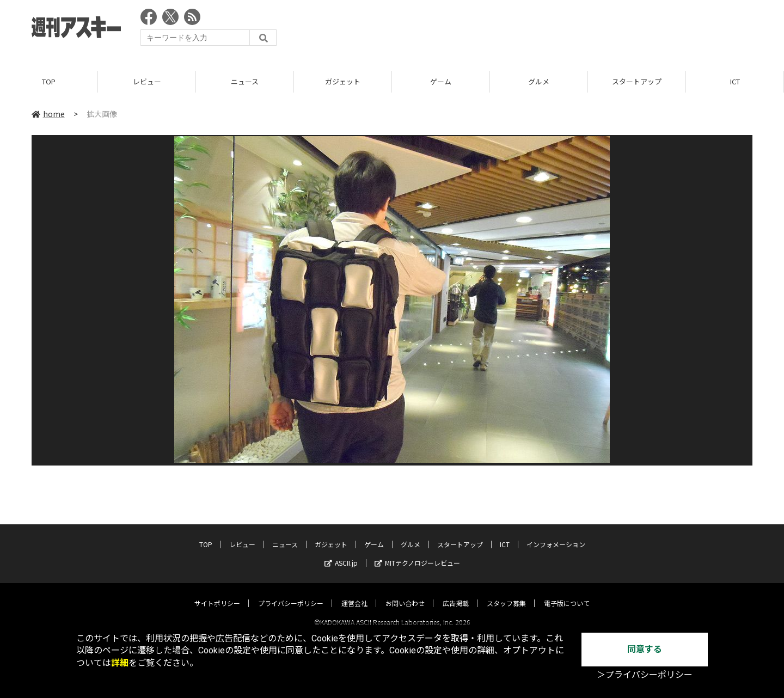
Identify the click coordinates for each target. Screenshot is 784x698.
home (48, 114)
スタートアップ (637, 81)
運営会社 (354, 593)
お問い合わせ (405, 593)
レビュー (147, 81)
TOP (49, 81)
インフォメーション (556, 534)
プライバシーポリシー (291, 593)
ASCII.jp (341, 553)
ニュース (245, 81)
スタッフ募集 (506, 593)
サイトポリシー (217, 593)
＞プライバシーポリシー (645, 675)
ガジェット (343, 81)
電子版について (567, 593)
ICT (735, 81)
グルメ (539, 81)
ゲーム (441, 81)
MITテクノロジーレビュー (417, 553)
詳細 (120, 663)
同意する (645, 649)
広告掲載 (456, 593)
